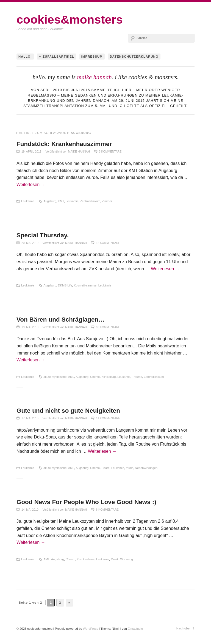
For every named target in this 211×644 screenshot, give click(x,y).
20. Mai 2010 (30, 243)
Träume (137, 377)
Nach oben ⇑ (185, 628)
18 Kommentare (108, 327)
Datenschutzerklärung (134, 57)
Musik (115, 559)
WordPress (91, 629)
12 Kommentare (108, 243)
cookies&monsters (70, 19)
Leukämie (28, 201)
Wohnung (127, 559)
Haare (105, 468)
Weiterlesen (31, 185)
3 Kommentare (110, 152)
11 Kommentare (108, 418)
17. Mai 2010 (30, 418)
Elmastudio (135, 629)
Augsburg (50, 201)
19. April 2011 (31, 152)
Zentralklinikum (90, 201)
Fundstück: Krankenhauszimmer (64, 144)
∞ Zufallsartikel (57, 57)
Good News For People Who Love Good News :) (86, 502)
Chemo (95, 377)
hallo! (25, 57)
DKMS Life (65, 285)
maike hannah (94, 77)
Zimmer (107, 201)
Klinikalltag (109, 377)
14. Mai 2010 (30, 510)
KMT (61, 201)
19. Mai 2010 (30, 327)
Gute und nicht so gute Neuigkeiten (68, 411)
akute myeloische (55, 377)
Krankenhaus (86, 559)
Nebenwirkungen (146, 468)
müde (130, 468)
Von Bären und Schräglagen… (61, 320)
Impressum (92, 57)
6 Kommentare (107, 510)
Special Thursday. (43, 235)
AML (71, 377)
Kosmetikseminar (85, 285)
